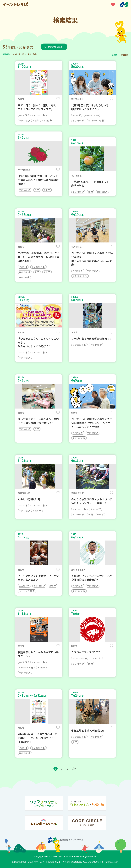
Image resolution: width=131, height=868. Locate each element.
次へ (75, 769)
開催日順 (124, 55)
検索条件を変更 (55, 47)
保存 (58, 99)
